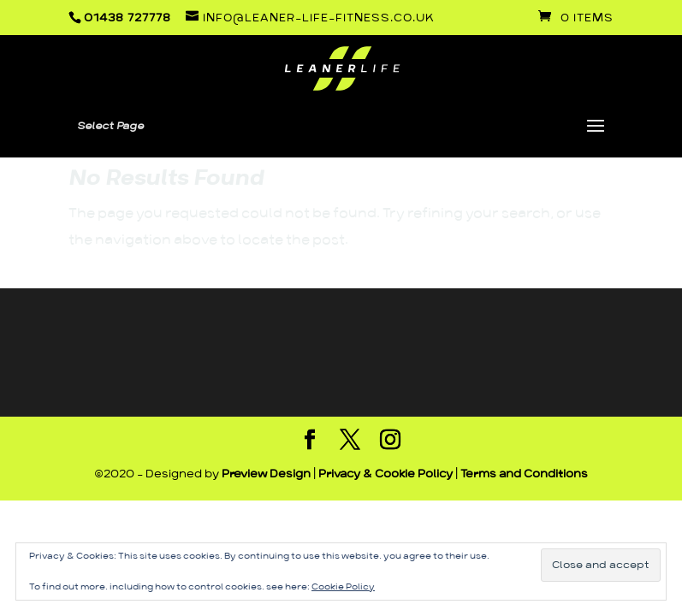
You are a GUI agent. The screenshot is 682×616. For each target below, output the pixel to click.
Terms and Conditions (524, 474)
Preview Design (266, 474)
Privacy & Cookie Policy (385, 474)
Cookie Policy (343, 587)
